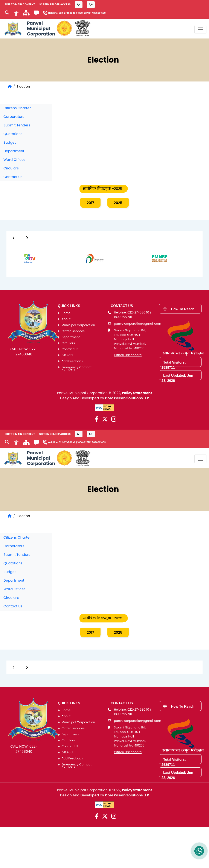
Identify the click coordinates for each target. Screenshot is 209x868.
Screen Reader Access (55, 4)
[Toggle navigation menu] (200, 29)
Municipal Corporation (78, 325)
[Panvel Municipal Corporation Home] (29, 29)
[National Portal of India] (83, 29)
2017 (90, 203)
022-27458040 (26, 352)
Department (14, 151)
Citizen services (73, 331)
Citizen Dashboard (128, 355)
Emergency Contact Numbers (76, 368)
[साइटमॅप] (26, 14)
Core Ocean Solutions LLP (127, 398)
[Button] (14, 238)
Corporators (14, 117)
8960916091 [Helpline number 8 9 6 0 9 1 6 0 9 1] (100, 13)
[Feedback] (36, 14)
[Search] (7, 13)
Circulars (11, 168)
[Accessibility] (16, 13)
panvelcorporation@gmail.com (138, 324)
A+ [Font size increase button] (91, 5)
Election (23, 87)
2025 (118, 203)
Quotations (13, 134)
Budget (10, 142)
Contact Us (13, 177)
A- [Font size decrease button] (79, 5)
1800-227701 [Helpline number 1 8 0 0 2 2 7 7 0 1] (85, 13)
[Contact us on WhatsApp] (199, 851)
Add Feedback (72, 361)
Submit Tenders (17, 125)
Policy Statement (137, 393)
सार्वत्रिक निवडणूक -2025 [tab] (103, 189)
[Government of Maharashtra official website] (64, 29)
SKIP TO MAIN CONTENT (20, 4)
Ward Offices (14, 160)
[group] (25, 258)
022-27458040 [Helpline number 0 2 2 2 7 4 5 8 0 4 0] (67, 13)
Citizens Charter (17, 108)
